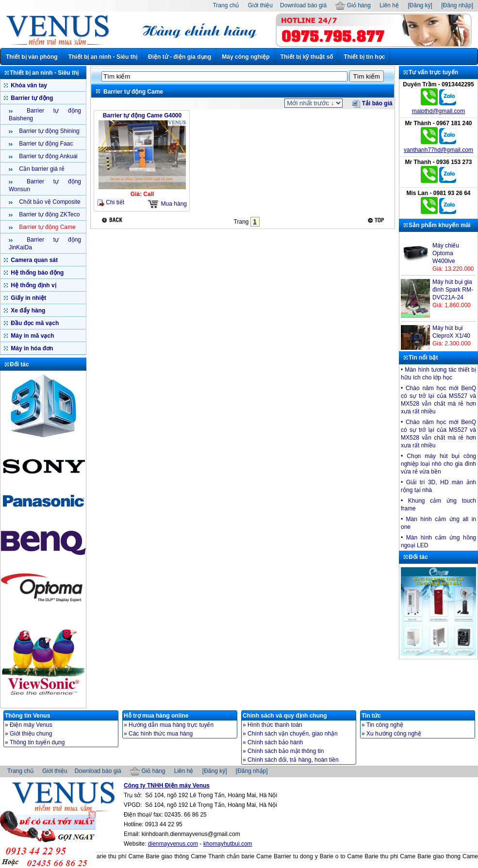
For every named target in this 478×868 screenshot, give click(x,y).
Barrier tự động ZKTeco (49, 214)
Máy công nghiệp (246, 57)
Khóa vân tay (28, 85)
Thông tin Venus (27, 716)
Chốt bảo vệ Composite (49, 202)
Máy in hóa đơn (31, 348)
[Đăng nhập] (457, 5)
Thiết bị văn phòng (32, 57)
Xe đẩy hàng (27, 311)
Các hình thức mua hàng (161, 734)
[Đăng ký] (420, 5)
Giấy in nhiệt (28, 298)
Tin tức (371, 716)
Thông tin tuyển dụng (37, 742)
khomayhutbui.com (228, 844)
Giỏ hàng (353, 5)
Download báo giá (303, 5)
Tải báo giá (372, 103)
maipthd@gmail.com (439, 111)
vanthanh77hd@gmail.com (438, 150)
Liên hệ (389, 5)
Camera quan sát (33, 260)
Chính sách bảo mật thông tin (286, 751)
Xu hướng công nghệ (394, 734)
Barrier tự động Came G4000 (142, 115)
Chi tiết (111, 203)
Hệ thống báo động (36, 273)
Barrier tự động (31, 98)
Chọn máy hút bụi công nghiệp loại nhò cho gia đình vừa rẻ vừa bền (438, 464)
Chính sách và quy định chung (285, 716)
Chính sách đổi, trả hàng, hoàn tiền (293, 760)
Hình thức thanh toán (275, 725)
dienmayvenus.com (173, 844)
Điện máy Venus (31, 725)
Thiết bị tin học (364, 57)
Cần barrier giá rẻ (41, 169)
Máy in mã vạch (32, 336)
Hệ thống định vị (33, 285)
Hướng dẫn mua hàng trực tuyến (171, 725)
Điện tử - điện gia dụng (180, 57)
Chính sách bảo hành (275, 742)
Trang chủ (226, 5)
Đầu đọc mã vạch (34, 323)
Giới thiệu (260, 5)
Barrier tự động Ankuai (48, 156)
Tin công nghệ (385, 725)
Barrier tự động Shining (49, 131)
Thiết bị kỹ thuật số (307, 57)
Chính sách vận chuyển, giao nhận (293, 734)
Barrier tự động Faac (45, 144)
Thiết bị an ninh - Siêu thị (103, 57)
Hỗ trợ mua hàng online (156, 716)
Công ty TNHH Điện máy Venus (167, 786)
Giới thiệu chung (31, 734)
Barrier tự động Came (47, 227)
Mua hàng (167, 204)
